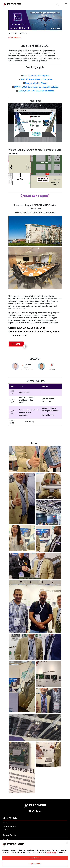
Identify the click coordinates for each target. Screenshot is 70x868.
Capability (6, 823)
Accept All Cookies (35, 858)
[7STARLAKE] (12, 4)
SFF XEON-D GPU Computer (36, 76)
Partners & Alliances (10, 826)
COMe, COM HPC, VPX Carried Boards (36, 91)
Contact (6, 830)
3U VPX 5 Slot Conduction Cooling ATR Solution (36, 87)
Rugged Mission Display (36, 83)
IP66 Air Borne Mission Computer (36, 79)
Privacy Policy (51, 853)
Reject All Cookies (35, 864)
